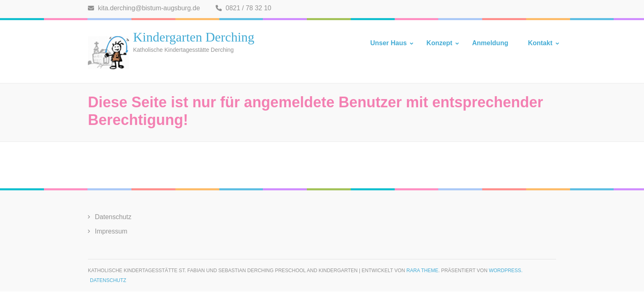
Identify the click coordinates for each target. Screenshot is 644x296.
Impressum (111, 231)
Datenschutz (113, 217)
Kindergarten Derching (194, 37)
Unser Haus (388, 43)
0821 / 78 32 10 (244, 8)
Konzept (439, 43)
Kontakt (540, 43)
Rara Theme (422, 271)
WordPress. (506, 271)
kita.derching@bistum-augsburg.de (144, 8)
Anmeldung (490, 43)
